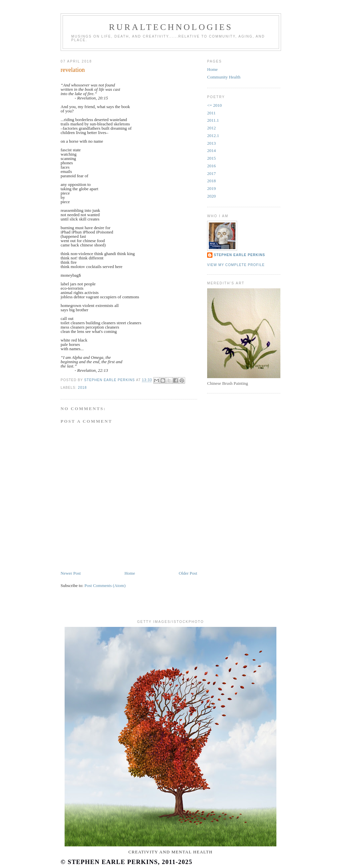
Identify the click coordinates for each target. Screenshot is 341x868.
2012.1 (213, 136)
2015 (211, 158)
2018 (82, 388)
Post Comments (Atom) (105, 585)
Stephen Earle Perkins (239, 255)
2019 (211, 188)
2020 (211, 196)
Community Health (224, 77)
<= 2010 (214, 105)
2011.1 (213, 120)
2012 (211, 128)
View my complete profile (236, 265)
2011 (211, 113)
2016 (211, 166)
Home (130, 573)
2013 (211, 143)
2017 (211, 173)
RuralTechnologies (171, 27)
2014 (211, 150)
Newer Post (71, 573)
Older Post (188, 573)
